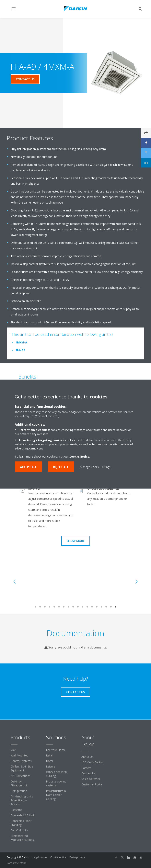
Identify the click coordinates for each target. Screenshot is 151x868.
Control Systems (21, 761)
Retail (50, 755)
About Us (87, 757)
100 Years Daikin (92, 762)
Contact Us (88, 773)
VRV (13, 750)
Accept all (28, 467)
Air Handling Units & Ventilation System (22, 800)
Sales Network (91, 779)
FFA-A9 (20, 350)
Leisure (51, 766)
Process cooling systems (56, 783)
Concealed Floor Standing (21, 823)
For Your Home (56, 750)
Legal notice (40, 857)
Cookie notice (58, 857)
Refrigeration (19, 791)
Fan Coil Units (19, 830)
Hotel (49, 761)
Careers (86, 768)
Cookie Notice (79, 456)
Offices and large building (57, 774)
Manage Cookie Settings (95, 467)
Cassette (16, 810)
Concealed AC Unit (22, 815)
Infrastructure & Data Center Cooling (56, 795)
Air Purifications (21, 776)
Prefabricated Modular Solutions (22, 838)
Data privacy (77, 857)
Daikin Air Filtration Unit (19, 783)
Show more (76, 541)
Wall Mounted (19, 755)
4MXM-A (21, 342)
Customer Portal (92, 784)
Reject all (61, 467)
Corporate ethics (17, 863)
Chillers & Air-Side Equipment (22, 768)
